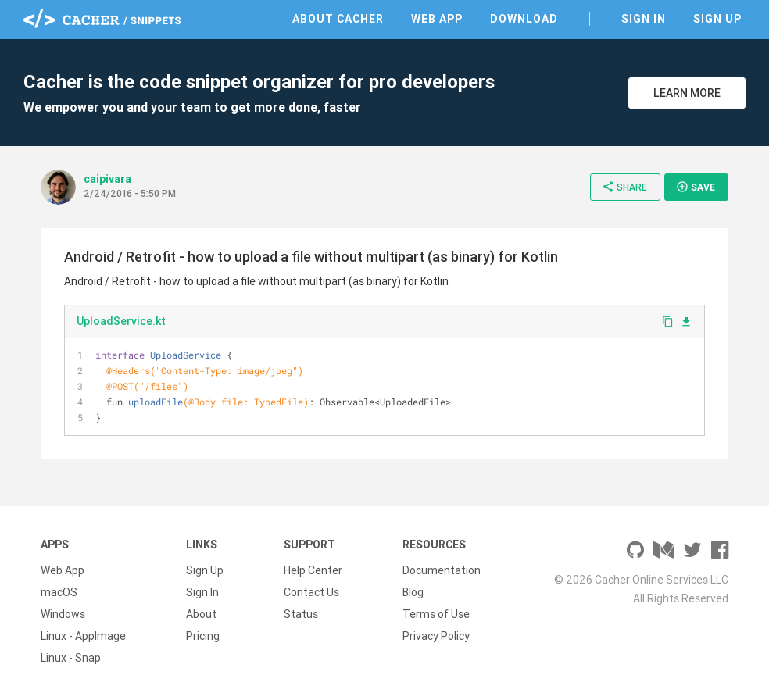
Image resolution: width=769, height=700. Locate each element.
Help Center (313, 570)
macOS (59, 592)
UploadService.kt (121, 321)
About (201, 614)
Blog (413, 592)
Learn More (687, 93)
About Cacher (338, 19)
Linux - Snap (71, 658)
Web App (437, 19)
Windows (63, 614)
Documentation (442, 570)
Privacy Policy (436, 636)
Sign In (644, 19)
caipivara (107, 179)
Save (696, 187)
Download (524, 19)
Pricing (203, 636)
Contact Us (311, 592)
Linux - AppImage (83, 636)
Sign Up (717, 19)
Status (301, 614)
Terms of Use (436, 614)
